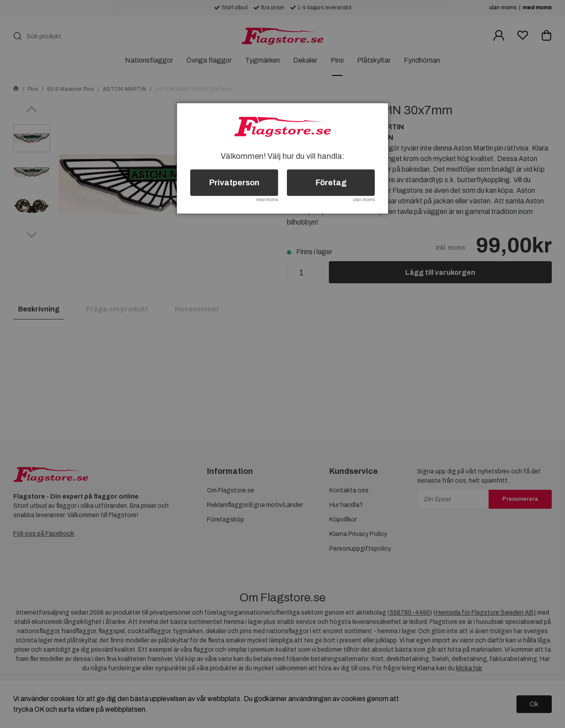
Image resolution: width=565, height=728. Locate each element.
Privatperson (234, 183)
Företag (331, 183)
